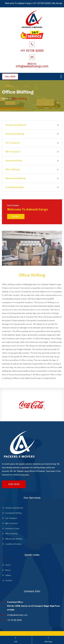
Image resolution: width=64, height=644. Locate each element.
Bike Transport (13, 152)
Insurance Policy (14, 161)
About (8, 570)
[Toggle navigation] (61, 76)
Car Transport (13, 143)
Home (5, 99)
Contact (16, 217)
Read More (14, 484)
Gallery (8, 575)
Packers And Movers (16, 125)
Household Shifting (15, 134)
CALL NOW (10, 77)
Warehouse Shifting (15, 178)
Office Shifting (12, 169)
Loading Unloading (14, 187)
